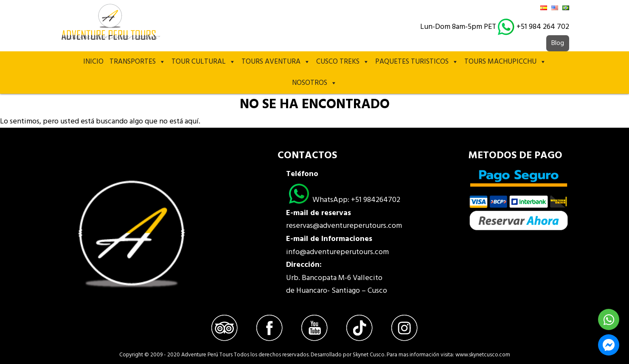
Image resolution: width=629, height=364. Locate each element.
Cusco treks (343, 62)
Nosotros (314, 83)
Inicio (93, 62)
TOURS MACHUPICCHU (505, 62)
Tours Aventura (276, 62)
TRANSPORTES (138, 62)
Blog (558, 43)
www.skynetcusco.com (483, 355)
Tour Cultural (204, 62)
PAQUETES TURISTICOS (417, 62)
